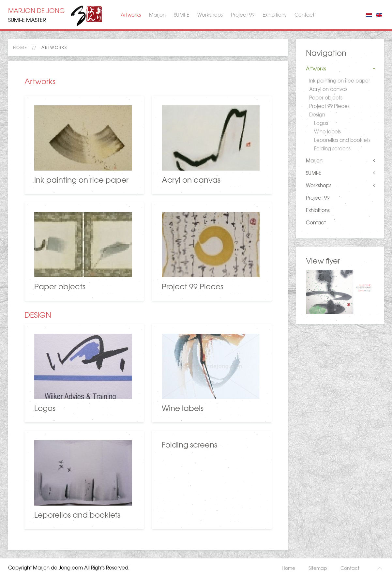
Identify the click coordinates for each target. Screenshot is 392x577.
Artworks (131, 15)
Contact (304, 15)
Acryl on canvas (328, 89)
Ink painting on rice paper (340, 81)
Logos (321, 123)
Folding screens (332, 148)
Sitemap (318, 568)
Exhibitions (274, 15)
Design (317, 114)
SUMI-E (181, 15)
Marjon (157, 15)
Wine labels (327, 131)
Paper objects (326, 98)
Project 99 (243, 15)
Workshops (210, 15)
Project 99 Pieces (329, 106)
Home (20, 47)
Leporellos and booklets (342, 140)
